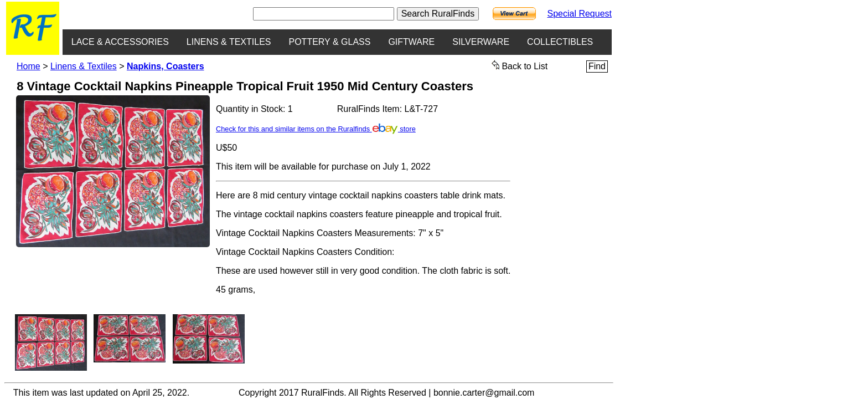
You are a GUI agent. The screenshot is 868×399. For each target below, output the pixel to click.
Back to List (520, 65)
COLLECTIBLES (560, 42)
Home (29, 66)
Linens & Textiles (84, 66)
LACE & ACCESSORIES (120, 42)
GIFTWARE (411, 42)
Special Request (579, 14)
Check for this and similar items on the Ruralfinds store (316, 129)
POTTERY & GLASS (330, 42)
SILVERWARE (481, 42)
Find (597, 66)
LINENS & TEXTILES (229, 42)
